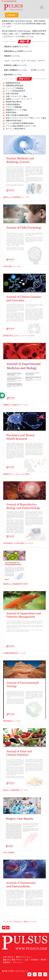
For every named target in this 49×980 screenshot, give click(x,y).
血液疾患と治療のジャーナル (15, 65)
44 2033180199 (9, 1)
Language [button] (11, 15)
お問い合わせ (8, 957)
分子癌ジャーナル (38, 70)
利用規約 (34, 960)
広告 (27, 960)
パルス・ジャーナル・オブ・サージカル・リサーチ (24, 61)
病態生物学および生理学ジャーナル (18, 51)
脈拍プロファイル (23, 957)
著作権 (43, 960)
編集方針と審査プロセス (13, 960)
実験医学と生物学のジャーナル (16, 47)
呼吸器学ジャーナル (12, 56)
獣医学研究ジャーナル (13, 75)
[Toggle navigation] (42, 7)
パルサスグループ (21, 971)
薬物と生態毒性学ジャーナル (15, 70)
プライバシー (18, 962)
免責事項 (6, 962)
